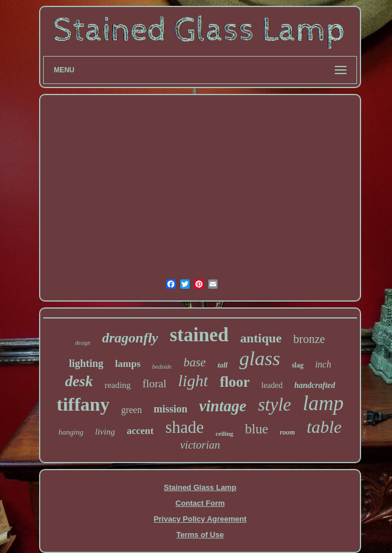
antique (261, 338)
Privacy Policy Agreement (200, 519)
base (195, 362)
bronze (309, 339)
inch (323, 364)
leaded (272, 385)
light (193, 381)
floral (154, 384)
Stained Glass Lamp (200, 487)
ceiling (224, 433)
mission (170, 409)
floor (235, 382)
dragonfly (130, 338)
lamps (127, 364)
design (83, 343)
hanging (71, 432)
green (132, 410)
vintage (223, 406)
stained (199, 335)
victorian (200, 445)
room (288, 432)
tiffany (83, 404)
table (324, 427)
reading (118, 385)
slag (297, 365)
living (105, 432)
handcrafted (315, 385)
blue (257, 429)
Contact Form (200, 503)
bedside (162, 366)
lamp (323, 403)
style (274, 405)
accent (140, 431)
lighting (86, 363)
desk (79, 381)
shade (184, 427)
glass (260, 358)
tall (223, 365)
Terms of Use (200, 535)
